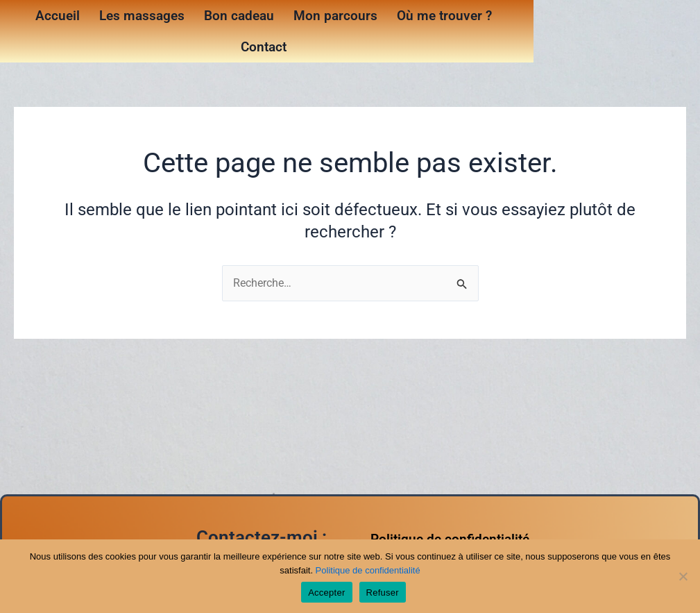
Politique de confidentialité (368, 570)
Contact (264, 47)
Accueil (58, 16)
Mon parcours (335, 16)
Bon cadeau (239, 16)
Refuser (383, 593)
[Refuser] (683, 576)
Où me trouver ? (444, 16)
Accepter (326, 593)
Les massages (142, 16)
